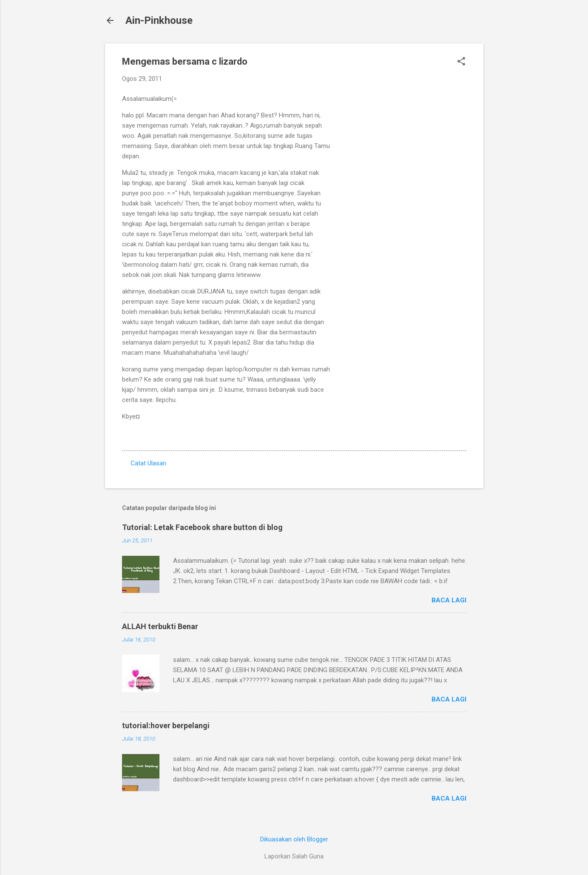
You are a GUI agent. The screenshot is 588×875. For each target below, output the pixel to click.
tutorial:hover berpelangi (166, 725)
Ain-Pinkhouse (159, 20)
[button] (461, 62)
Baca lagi (449, 600)
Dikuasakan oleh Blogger (294, 839)
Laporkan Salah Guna (294, 856)
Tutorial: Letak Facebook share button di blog (202, 527)
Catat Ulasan (148, 463)
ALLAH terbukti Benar (160, 626)
